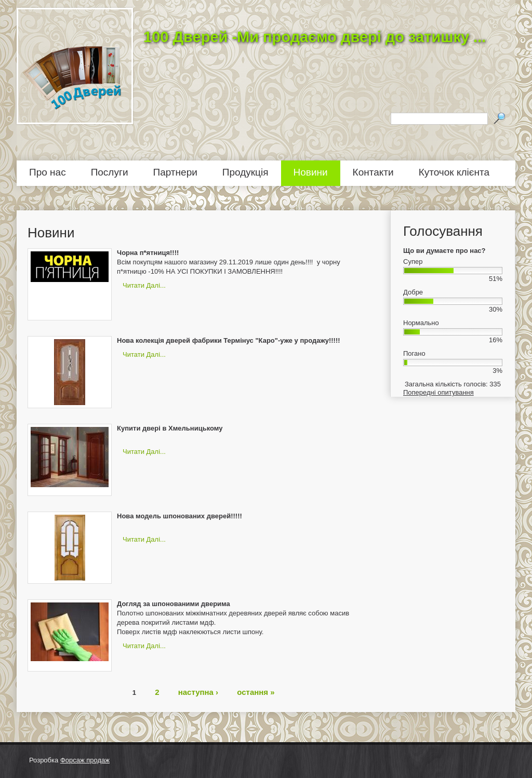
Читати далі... (144, 285)
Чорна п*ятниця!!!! (148, 253)
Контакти (373, 172)
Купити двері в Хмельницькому (170, 428)
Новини (311, 172)
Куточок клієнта (454, 172)
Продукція (245, 172)
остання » (256, 692)
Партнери (175, 172)
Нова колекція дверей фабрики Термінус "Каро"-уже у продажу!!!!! (229, 340)
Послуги (110, 172)
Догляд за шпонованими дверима (174, 604)
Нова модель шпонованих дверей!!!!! (179, 516)
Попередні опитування (438, 392)
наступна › (198, 692)
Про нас (48, 172)
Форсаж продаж (85, 760)
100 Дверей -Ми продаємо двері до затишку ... (315, 37)
